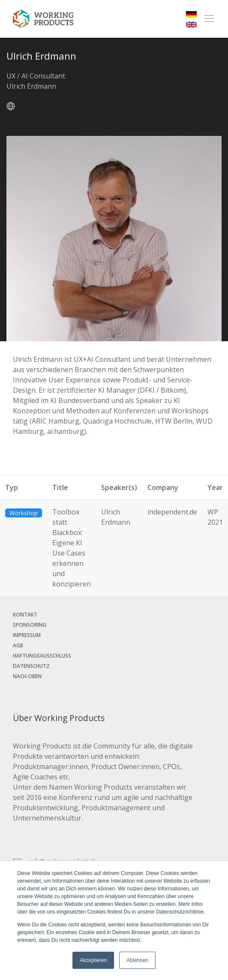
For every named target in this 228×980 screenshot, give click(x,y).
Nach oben (27, 676)
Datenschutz (31, 666)
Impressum (27, 635)
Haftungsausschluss (42, 656)
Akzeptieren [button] (93, 960)
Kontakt (25, 615)
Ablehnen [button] (137, 960)
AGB (18, 645)
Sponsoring (30, 625)
